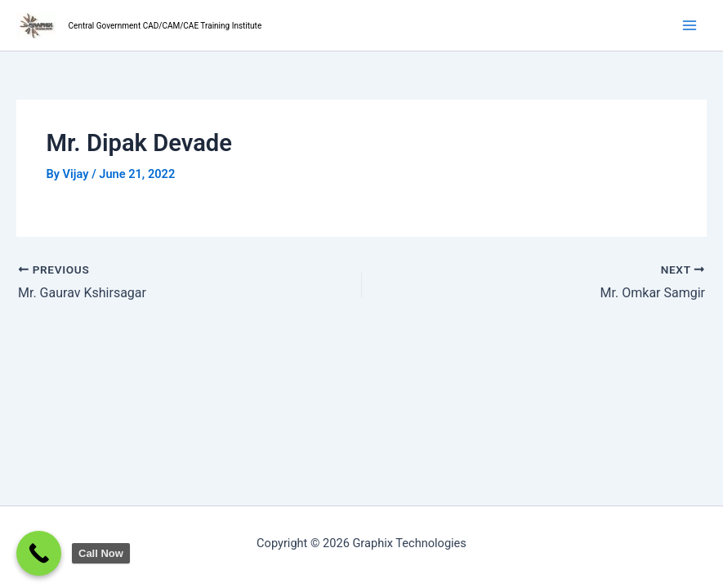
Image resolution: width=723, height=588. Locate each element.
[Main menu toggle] (690, 25)
